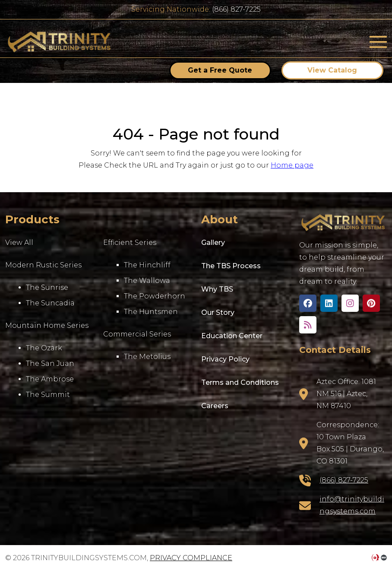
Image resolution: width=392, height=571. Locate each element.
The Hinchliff (147, 265)
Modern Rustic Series (43, 265)
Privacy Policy (225, 359)
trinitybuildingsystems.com (59, 42)
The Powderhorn (155, 296)
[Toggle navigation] (378, 42)
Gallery (213, 243)
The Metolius (147, 357)
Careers (215, 406)
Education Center (232, 336)
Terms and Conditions (240, 382)
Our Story (218, 312)
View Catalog (332, 70)
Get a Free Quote (220, 70)
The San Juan (50, 363)
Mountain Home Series (47, 325)
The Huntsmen (151, 312)
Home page (292, 165)
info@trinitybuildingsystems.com (352, 505)
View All (19, 243)
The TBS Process (231, 266)
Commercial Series (137, 334)
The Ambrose (50, 379)
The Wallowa (147, 281)
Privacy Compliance (191, 558)
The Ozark (44, 348)
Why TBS (217, 289)
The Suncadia (50, 303)
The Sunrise (47, 287)
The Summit (48, 395)
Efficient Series (130, 243)
